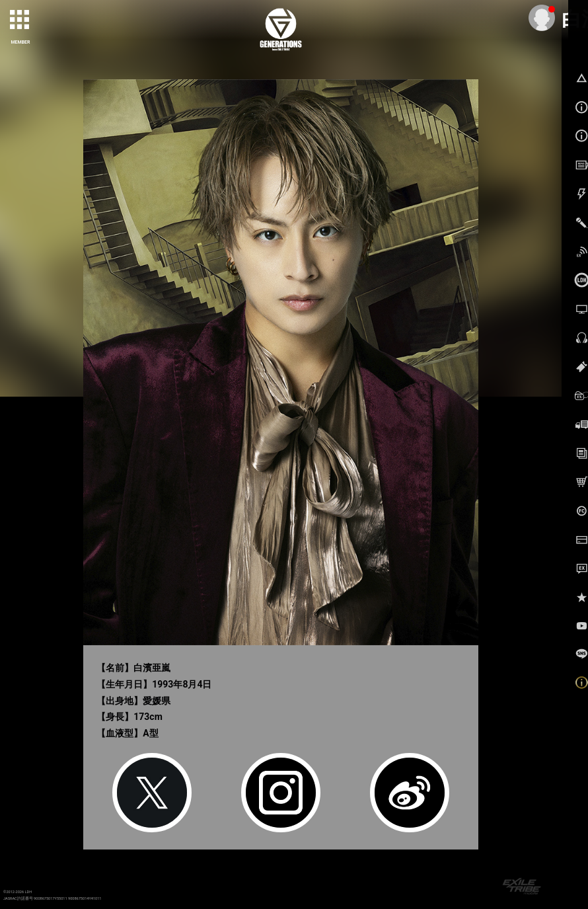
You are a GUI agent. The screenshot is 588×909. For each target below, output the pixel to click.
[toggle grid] (20, 20)
